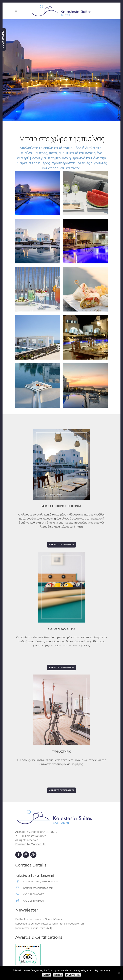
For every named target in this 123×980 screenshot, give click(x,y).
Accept (47, 975)
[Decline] (119, 973)
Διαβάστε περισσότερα (61, 638)
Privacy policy (73, 975)
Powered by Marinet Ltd (30, 844)
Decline (58, 975)
